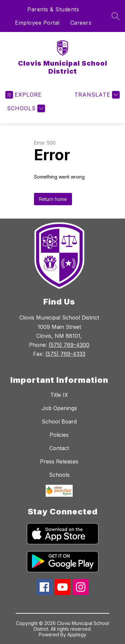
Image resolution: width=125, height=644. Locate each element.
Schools (59, 475)
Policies (59, 435)
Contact (59, 448)
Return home (53, 199)
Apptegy (77, 635)
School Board (59, 421)
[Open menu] (23, 95)
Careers (81, 23)
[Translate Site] (96, 95)
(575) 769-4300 (69, 345)
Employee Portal (37, 23)
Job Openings (59, 408)
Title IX (59, 395)
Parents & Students (53, 9)
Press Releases (59, 461)
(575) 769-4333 (65, 354)
